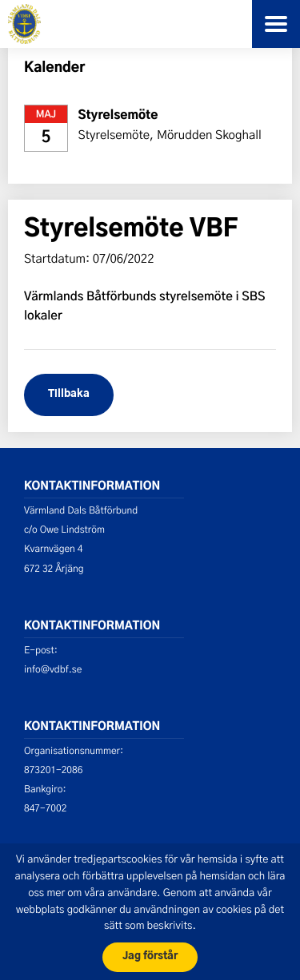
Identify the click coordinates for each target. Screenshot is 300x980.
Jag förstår (150, 956)
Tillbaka (69, 394)
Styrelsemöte (118, 116)
